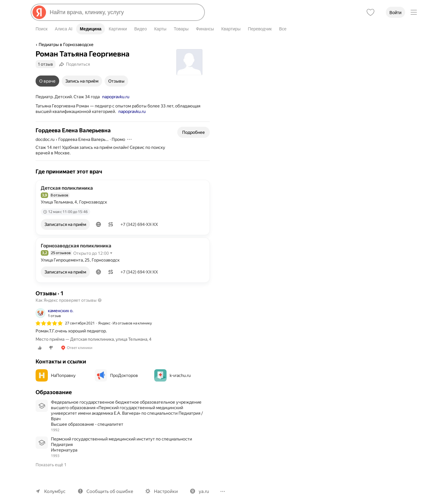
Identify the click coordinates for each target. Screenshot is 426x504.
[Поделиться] (76, 64)
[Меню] (414, 12)
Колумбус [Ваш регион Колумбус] (54, 486)
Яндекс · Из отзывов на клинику (126, 323)
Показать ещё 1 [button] (51, 459)
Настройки (163, 486)
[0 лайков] (40, 348)
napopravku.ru (115, 97)
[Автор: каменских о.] (54, 313)
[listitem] (123, 329)
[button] (99, 224)
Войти (395, 13)
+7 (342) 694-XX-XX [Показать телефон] (140, 224)
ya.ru (200, 486)
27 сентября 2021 (80, 323)
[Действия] (129, 139)
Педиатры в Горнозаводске (66, 45)
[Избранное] (370, 12)
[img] (49, 323)
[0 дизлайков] (51, 348)
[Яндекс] (39, 12)
